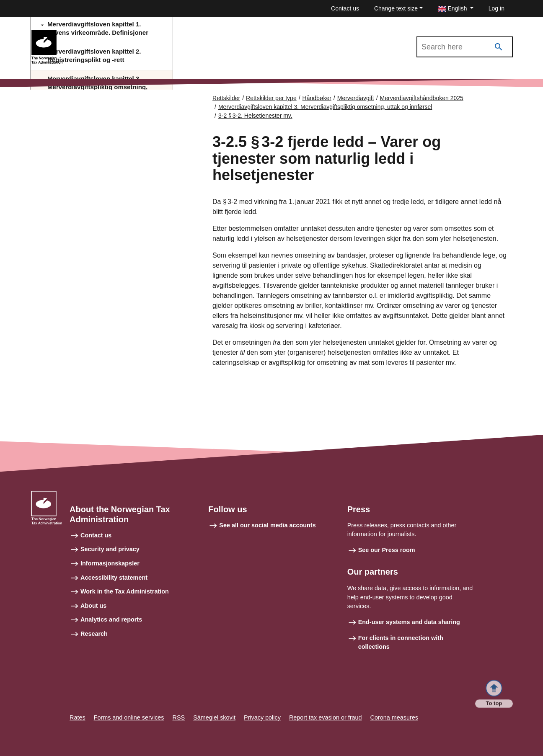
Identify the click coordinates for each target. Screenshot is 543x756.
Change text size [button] (396, 8)
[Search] (499, 47)
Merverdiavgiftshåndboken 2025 (112, 34)
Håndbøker (317, 98)
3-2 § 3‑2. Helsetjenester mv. (255, 116)
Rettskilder (226, 98)
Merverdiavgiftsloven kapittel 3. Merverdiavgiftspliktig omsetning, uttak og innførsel (325, 107)
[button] (456, 9)
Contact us (345, 8)
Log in (496, 8)
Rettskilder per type (271, 98)
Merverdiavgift (356, 98)
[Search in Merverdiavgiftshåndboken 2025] (465, 47)
